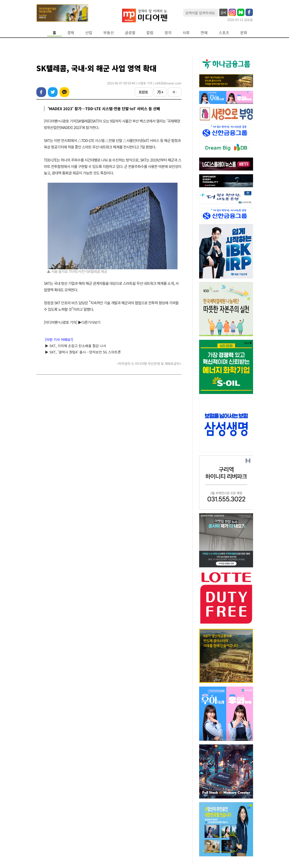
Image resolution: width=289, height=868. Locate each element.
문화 (244, 33)
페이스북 (41, 92)
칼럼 (150, 33)
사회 (186, 33)
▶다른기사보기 (89, 322)
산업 (89, 33)
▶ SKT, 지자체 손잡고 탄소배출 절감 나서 (76, 346)
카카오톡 (64, 92)
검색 (223, 13)
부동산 (109, 33)
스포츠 (224, 33)
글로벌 (130, 33)
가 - (174, 92)
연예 (204, 33)
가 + (160, 92)
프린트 (143, 92)
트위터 (53, 92)
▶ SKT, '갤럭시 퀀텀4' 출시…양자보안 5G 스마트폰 (83, 352)
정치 (168, 33)
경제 (71, 33)
